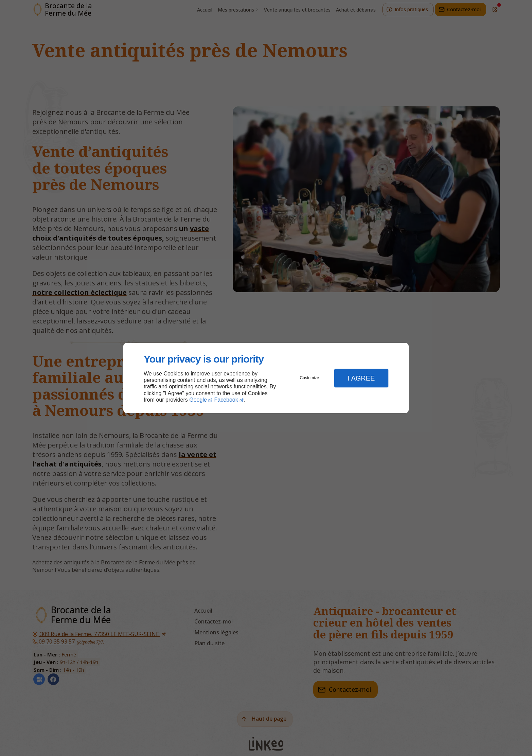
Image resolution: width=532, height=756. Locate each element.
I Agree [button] (361, 378)
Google (198, 400)
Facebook (226, 400)
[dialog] (266, 378)
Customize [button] (310, 378)
